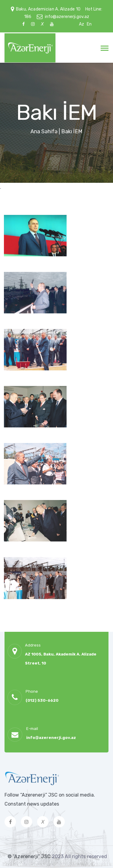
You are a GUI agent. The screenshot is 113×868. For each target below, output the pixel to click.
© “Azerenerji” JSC (30, 856)
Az (82, 24)
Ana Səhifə (44, 131)
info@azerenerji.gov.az (67, 17)
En (89, 24)
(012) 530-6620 (42, 700)
